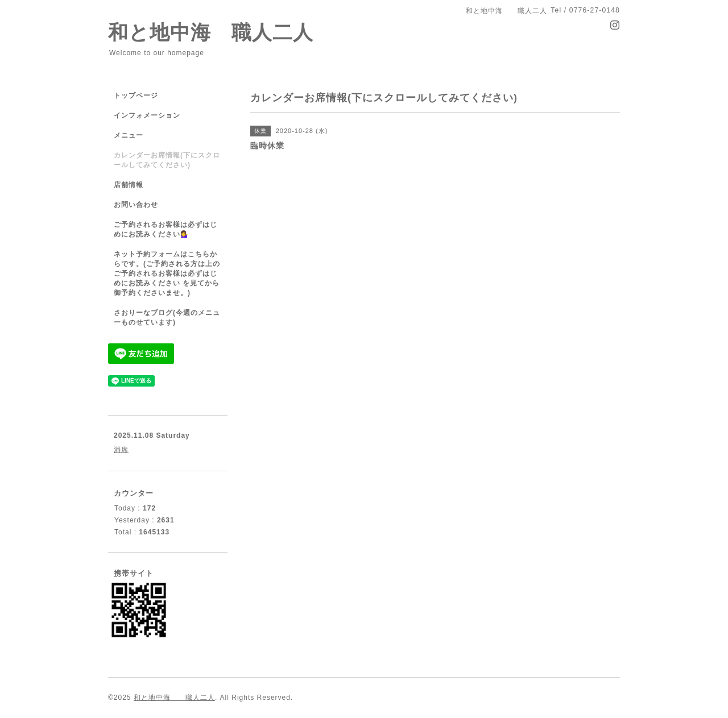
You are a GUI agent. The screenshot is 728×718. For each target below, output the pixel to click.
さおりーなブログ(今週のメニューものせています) (167, 318)
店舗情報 (129, 185)
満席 (121, 450)
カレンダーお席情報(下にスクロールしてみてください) (167, 160)
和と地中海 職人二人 (211, 32)
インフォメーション (147, 115)
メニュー (129, 135)
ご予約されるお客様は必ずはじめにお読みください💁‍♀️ (166, 229)
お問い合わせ (136, 205)
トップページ (136, 96)
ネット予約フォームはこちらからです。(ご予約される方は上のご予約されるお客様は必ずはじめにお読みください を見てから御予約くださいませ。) (167, 273)
